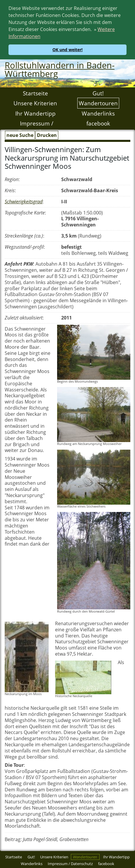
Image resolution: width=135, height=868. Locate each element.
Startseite (35, 92)
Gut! (98, 92)
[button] (42, 37)
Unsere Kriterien (35, 102)
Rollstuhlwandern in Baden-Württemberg (60, 68)
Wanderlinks (98, 112)
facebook (98, 122)
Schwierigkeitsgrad (24, 200)
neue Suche (20, 134)
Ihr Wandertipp (35, 112)
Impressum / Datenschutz (36, 126)
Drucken (47, 134)
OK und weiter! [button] (67, 50)
